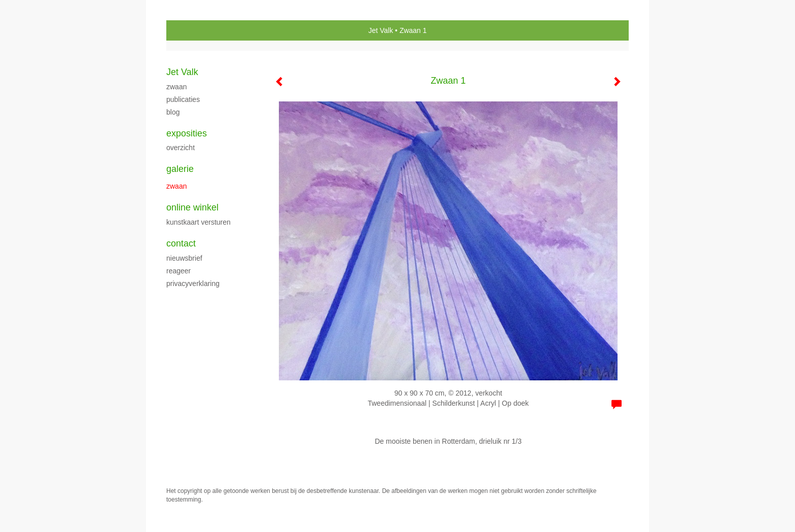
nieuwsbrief (184, 258)
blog (173, 112)
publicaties (183, 99)
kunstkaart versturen (198, 222)
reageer (178, 271)
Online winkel (192, 207)
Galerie (180, 169)
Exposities (187, 133)
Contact (181, 243)
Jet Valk (381, 30)
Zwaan (176, 87)
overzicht (180, 148)
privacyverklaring (193, 283)
